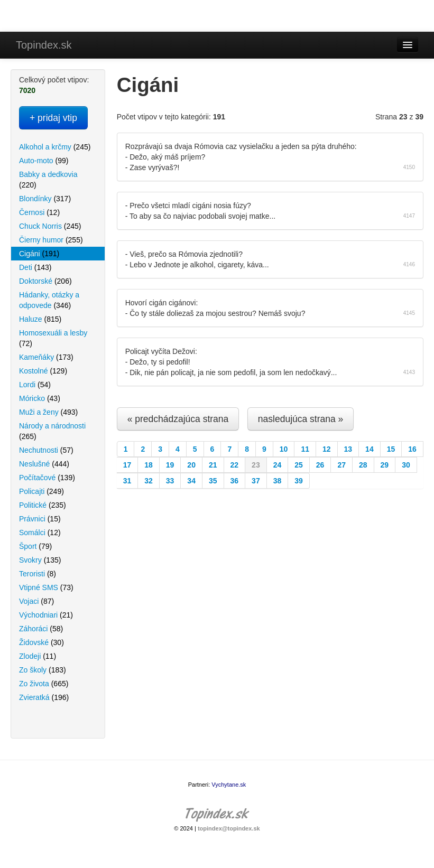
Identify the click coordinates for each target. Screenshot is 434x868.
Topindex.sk (44, 45)
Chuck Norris (50, 226)
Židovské (41, 642)
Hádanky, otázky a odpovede (49, 300)
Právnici (40, 519)
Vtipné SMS (46, 587)
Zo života (44, 684)
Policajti (41, 491)
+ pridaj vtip (53, 118)
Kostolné (43, 371)
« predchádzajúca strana (178, 419)
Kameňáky (46, 357)
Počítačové (47, 478)
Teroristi (38, 574)
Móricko (40, 398)
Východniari (46, 615)
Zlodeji (38, 656)
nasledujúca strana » (301, 419)
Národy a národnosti (52, 431)
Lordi (35, 385)
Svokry (40, 560)
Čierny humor (51, 240)
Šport (35, 546)
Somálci (40, 533)
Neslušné (44, 464)
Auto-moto (44, 161)
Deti (35, 267)
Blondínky (45, 199)
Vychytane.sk (229, 785)
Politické (43, 505)
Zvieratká (44, 697)
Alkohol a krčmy (55, 147)
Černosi (39, 212)
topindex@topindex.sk (229, 828)
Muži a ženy (48, 412)
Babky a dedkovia (48, 180)
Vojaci (36, 601)
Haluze (40, 319)
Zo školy (43, 670)
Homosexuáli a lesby (53, 338)
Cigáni (39, 254)
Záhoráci (41, 629)
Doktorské (45, 281)
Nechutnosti (46, 450)
